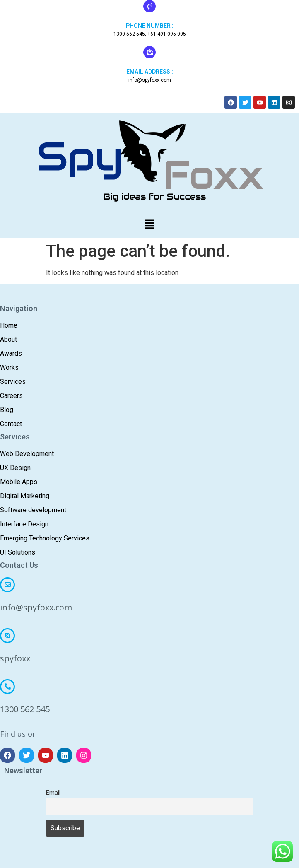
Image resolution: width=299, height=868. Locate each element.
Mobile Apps (19, 482)
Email (53, 793)
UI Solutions (18, 552)
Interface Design (24, 524)
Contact (11, 424)
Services (13, 382)
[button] (149, 225)
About (8, 339)
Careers (11, 396)
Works (9, 368)
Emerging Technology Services (45, 538)
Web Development (27, 454)
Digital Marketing (25, 496)
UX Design (15, 468)
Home (9, 325)
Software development (33, 510)
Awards (11, 353)
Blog (7, 410)
